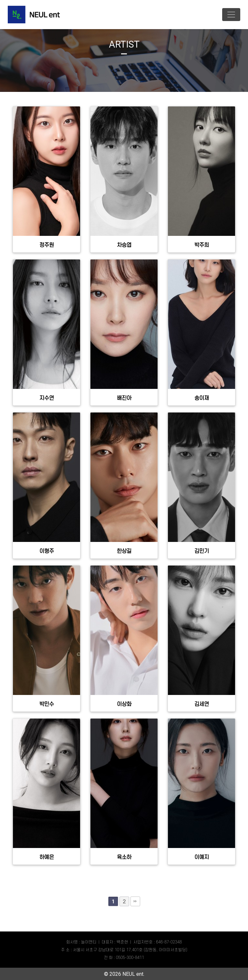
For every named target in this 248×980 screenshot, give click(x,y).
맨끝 (135, 901)
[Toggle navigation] (231, 15)
